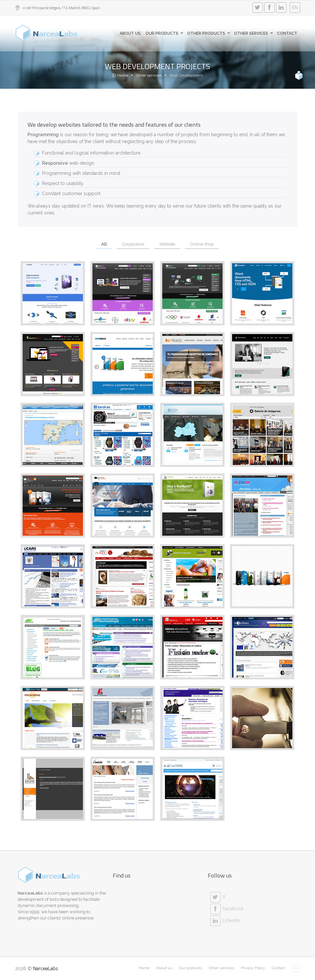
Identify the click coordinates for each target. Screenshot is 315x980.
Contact (287, 33)
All (104, 244)
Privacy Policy (253, 968)
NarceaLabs (46, 969)
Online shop (202, 244)
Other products (209, 33)
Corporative (133, 244)
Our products (165, 33)
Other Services (254, 33)
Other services (149, 75)
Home (120, 75)
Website (167, 244)
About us (130, 33)
